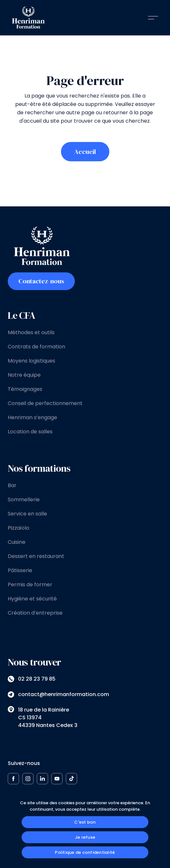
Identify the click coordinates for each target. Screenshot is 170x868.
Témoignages (25, 389)
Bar (12, 485)
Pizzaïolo (19, 528)
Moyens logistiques (31, 361)
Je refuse (85, 837)
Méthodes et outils (31, 332)
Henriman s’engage (32, 417)
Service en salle (27, 514)
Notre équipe (24, 375)
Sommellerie (24, 500)
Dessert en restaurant (36, 556)
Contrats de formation (36, 347)
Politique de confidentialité (85, 852)
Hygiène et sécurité (32, 599)
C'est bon (85, 822)
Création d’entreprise (35, 613)
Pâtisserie (20, 570)
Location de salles (30, 432)
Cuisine (17, 542)
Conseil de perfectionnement (45, 403)
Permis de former (30, 585)
